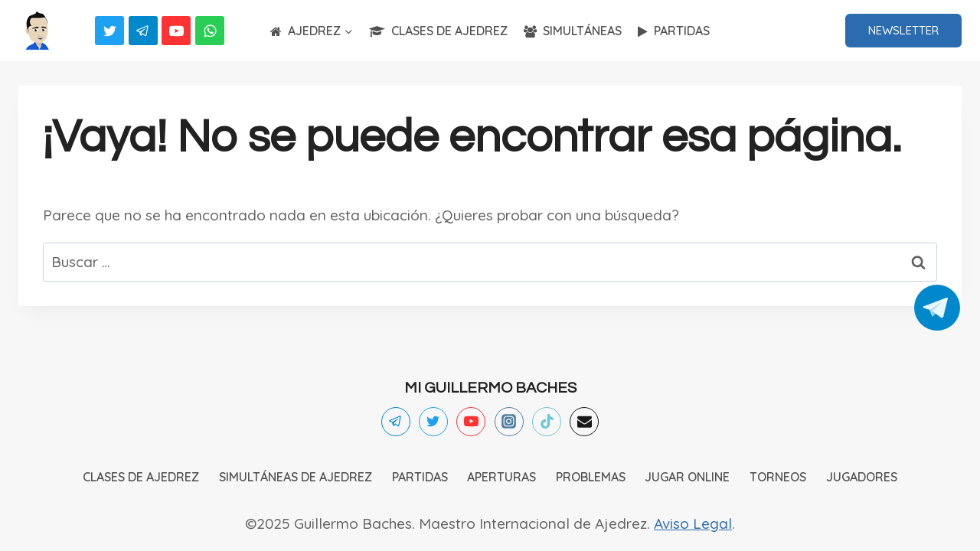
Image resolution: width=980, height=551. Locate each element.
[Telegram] (143, 31)
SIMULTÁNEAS (573, 31)
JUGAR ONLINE (687, 477)
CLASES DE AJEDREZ (438, 31)
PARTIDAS (674, 31)
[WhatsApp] (210, 31)
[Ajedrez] (38, 31)
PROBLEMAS (591, 477)
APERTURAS (501, 477)
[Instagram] (509, 422)
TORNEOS (778, 477)
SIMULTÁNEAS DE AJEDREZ (296, 477)
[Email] (584, 422)
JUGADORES (862, 477)
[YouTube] (176, 31)
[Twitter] (109, 31)
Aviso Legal (693, 523)
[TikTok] (547, 422)
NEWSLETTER (903, 30)
